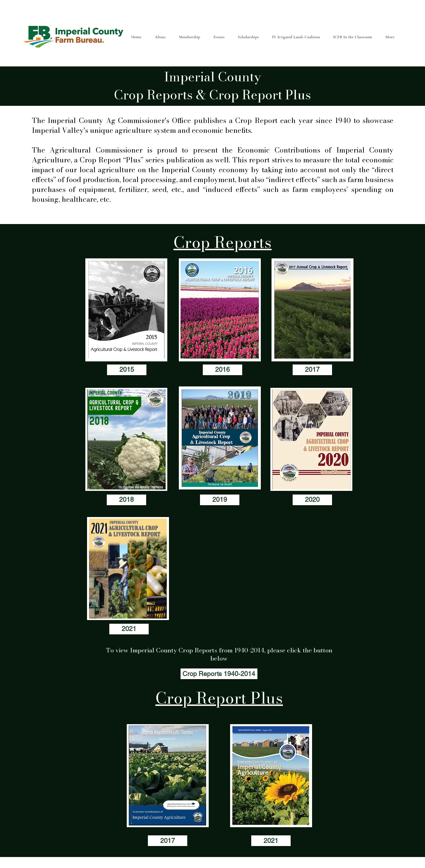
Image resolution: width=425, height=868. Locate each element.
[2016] (222, 370)
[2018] (126, 500)
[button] (160, 37)
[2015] (127, 370)
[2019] (220, 500)
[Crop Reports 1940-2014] (219, 674)
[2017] (312, 370)
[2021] (129, 629)
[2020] (312, 500)
